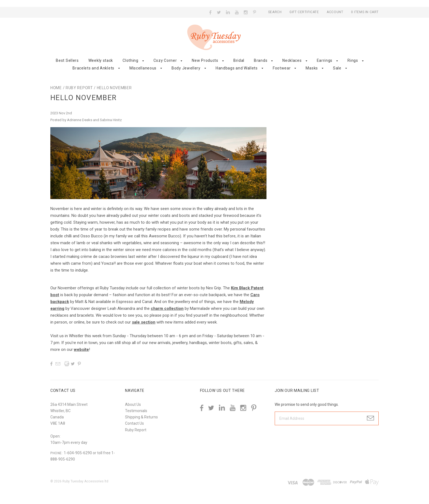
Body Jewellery (186, 68)
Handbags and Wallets (237, 68)
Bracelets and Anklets (93, 68)
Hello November (114, 88)
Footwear (282, 68)
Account (335, 12)
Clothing (131, 60)
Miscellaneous (143, 68)
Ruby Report (79, 88)
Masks (312, 68)
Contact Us (134, 423)
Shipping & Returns (141, 417)
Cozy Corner (165, 60)
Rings (353, 60)
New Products (205, 60)
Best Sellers (67, 60)
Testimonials (136, 411)
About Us (133, 404)
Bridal (239, 60)
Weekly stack (101, 60)
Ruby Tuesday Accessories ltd (85, 481)
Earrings (325, 60)
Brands (261, 60)
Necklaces (292, 60)
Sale (337, 68)
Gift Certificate (305, 12)
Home (56, 88)
